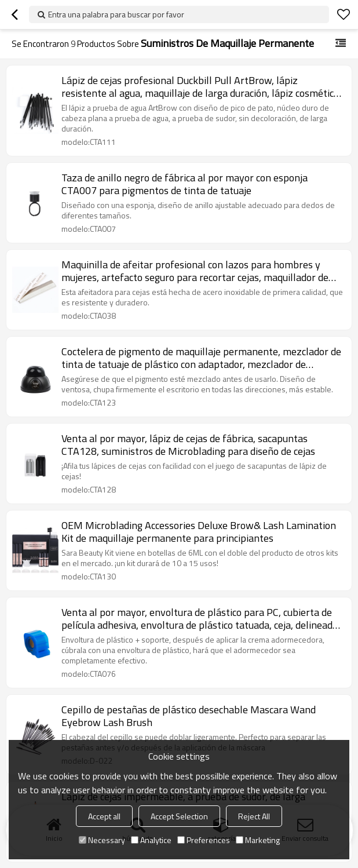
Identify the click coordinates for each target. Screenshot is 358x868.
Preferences (204, 840)
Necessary (102, 840)
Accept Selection (179, 816)
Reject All (254, 816)
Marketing (258, 840)
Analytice (151, 840)
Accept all (104, 816)
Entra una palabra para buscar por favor (116, 14)
